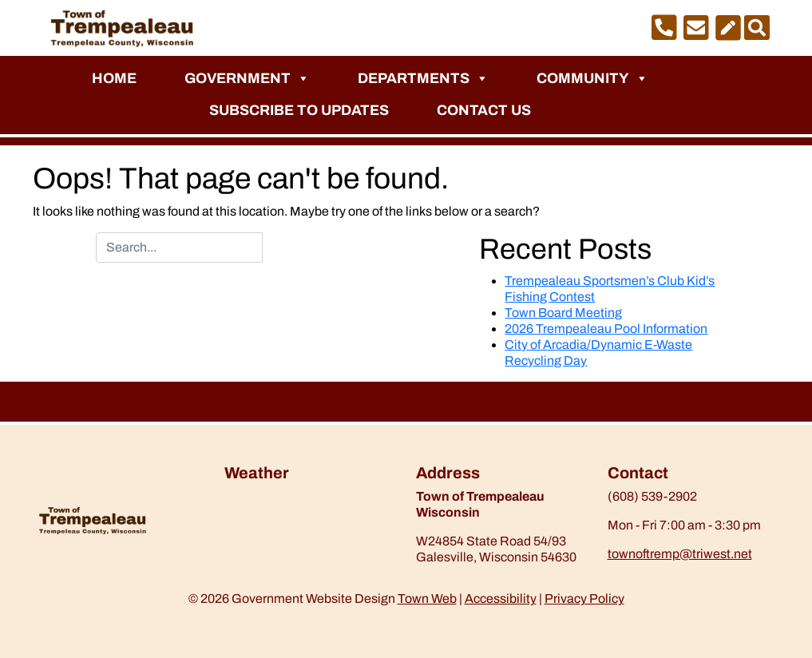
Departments (423, 78)
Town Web (427, 599)
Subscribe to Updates (299, 110)
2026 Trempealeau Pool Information (606, 329)
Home (114, 78)
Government (247, 78)
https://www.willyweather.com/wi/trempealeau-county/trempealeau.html (308, 530)
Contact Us (484, 110)
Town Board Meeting (563, 313)
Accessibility (501, 599)
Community (592, 78)
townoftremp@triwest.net (680, 554)
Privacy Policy (584, 599)
